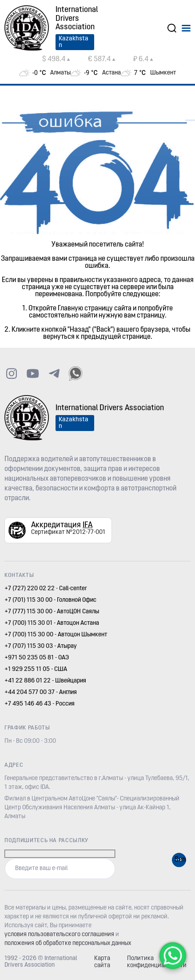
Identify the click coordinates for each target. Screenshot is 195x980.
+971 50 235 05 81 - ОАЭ (37, 658)
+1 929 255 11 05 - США (36, 669)
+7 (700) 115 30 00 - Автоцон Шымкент (56, 635)
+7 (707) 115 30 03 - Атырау (41, 646)
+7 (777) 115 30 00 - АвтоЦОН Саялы (52, 612)
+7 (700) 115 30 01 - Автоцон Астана (52, 623)
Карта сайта (102, 962)
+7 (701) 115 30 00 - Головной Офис (50, 600)
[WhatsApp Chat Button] (173, 956)
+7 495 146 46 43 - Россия (40, 704)
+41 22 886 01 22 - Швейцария (45, 681)
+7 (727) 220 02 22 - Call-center (46, 589)
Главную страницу (85, 309)
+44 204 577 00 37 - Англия (41, 692)
